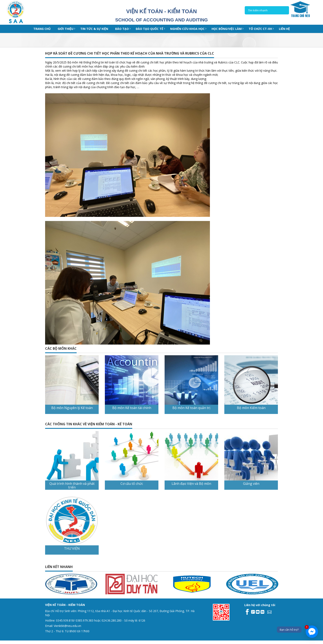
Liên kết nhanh (59, 567)
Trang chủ (42, 29)
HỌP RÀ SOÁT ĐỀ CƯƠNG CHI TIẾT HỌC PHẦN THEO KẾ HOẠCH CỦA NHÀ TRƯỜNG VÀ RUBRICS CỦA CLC (130, 53)
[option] (44, 584)
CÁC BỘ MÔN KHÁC (61, 348)
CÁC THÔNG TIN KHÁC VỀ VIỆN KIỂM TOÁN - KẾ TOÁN (89, 424)
